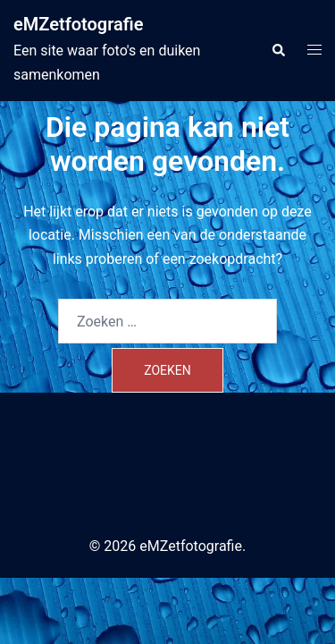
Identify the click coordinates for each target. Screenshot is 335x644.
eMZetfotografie (79, 24)
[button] (278, 50)
